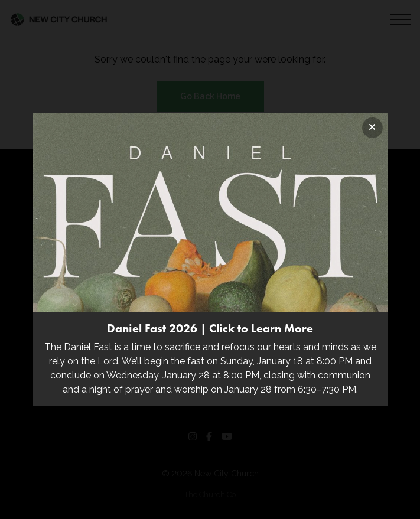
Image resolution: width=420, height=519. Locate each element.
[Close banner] (372, 128)
